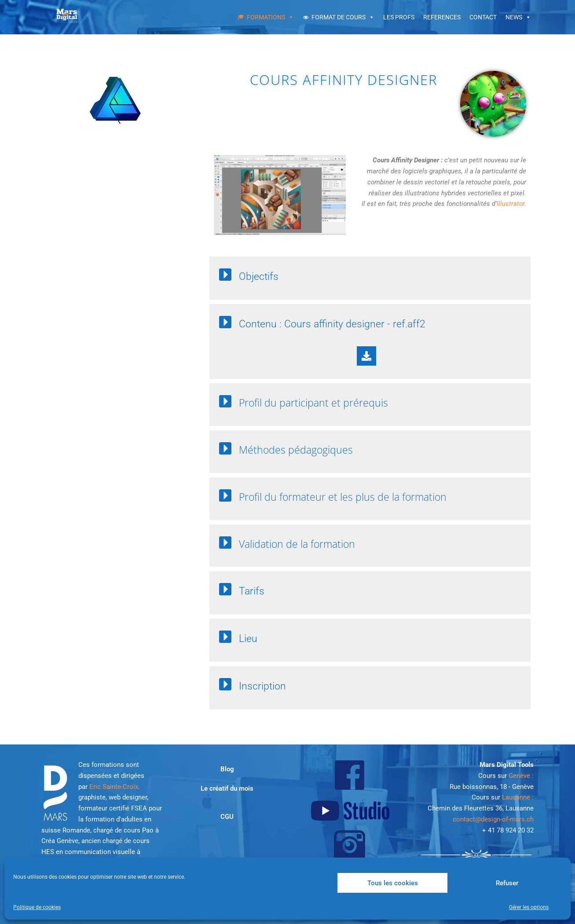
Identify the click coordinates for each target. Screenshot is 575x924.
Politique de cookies (37, 907)
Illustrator (511, 204)
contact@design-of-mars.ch (493, 819)
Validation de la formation (297, 544)
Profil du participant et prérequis (313, 403)
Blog (227, 769)
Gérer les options (529, 907)
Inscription (262, 686)
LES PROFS (399, 17)
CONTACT (483, 17)
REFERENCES (442, 17)
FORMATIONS (266, 17)
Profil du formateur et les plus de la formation (343, 497)
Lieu (248, 639)
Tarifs (252, 591)
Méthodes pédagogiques (296, 450)
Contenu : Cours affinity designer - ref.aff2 (332, 324)
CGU (227, 817)
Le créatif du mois (227, 788)
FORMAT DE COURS (339, 17)
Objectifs (259, 277)
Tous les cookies (393, 883)
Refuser (507, 883)
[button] (367, 275)
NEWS (514, 17)
